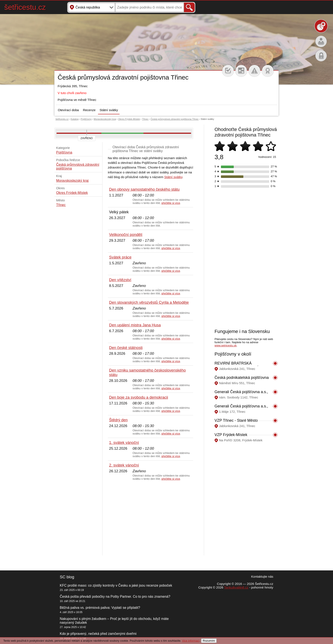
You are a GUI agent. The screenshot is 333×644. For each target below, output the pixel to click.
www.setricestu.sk (226, 345)
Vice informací (191, 641)
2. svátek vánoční (124, 465)
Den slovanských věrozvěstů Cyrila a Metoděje (149, 302)
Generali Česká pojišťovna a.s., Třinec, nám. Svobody (241, 394)
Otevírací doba (68, 110)
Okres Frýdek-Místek (129, 119)
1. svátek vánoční (124, 443)
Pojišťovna (64, 152)
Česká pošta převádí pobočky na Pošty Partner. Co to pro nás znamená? (115, 597)
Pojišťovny (86, 119)
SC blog (67, 577)
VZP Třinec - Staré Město (236, 420)
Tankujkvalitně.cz (236, 587)
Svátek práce (120, 257)
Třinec (145, 119)
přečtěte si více (171, 203)
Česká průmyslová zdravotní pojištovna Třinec (175, 119)
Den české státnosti (126, 348)
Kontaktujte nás (262, 576)
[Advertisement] (150, 518)
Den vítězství (120, 280)
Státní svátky (109, 110)
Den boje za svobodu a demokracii (139, 397)
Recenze (89, 110)
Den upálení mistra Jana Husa (135, 325)
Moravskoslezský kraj (105, 119)
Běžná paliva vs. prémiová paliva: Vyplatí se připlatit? (100, 608)
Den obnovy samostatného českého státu (144, 189)
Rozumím (209, 641)
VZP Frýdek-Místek (231, 435)
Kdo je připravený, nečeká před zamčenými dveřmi (98, 634)
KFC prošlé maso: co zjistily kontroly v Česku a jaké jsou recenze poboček (116, 585)
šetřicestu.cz (25, 7)
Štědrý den (118, 420)
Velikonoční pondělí (126, 235)
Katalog (75, 119)
